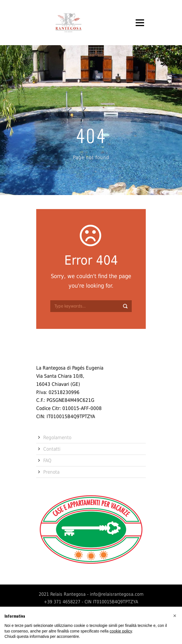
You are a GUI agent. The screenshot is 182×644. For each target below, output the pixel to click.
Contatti (52, 449)
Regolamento (57, 437)
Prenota (51, 472)
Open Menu (140, 23)
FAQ (47, 460)
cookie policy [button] (121, 631)
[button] (175, 616)
